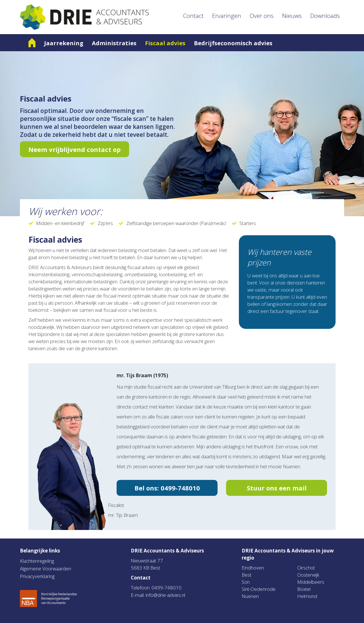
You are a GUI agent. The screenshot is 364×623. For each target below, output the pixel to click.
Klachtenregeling (37, 561)
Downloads (325, 16)
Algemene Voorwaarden (45, 569)
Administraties (114, 43)
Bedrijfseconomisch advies (233, 43)
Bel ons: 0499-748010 (167, 488)
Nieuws (292, 16)
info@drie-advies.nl (165, 595)
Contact (193, 16)
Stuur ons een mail (277, 488)
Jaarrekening (64, 43)
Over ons (262, 16)
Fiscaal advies (165, 43)
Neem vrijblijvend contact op (75, 149)
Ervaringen (227, 16)
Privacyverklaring (37, 576)
